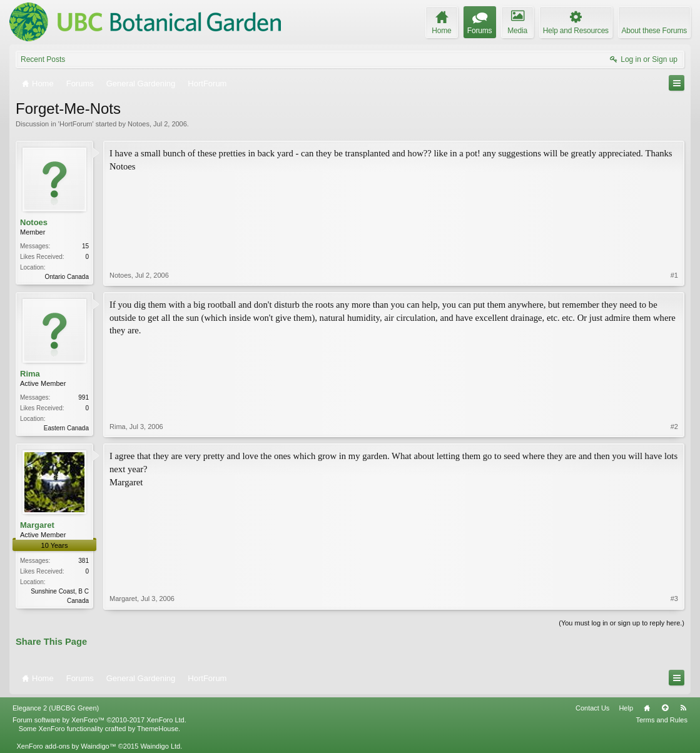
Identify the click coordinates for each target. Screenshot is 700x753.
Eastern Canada (66, 428)
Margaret (37, 525)
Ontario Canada (67, 277)
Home (647, 708)
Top (665, 708)
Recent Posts (43, 59)
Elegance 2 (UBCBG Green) (56, 708)
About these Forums (654, 31)
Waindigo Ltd (160, 746)
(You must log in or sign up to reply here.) (621, 623)
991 (84, 397)
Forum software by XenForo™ (99, 720)
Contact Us (592, 708)
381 (84, 561)
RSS (683, 708)
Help (626, 708)
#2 (674, 427)
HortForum (76, 124)
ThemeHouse (158, 729)
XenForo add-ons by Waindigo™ (66, 746)
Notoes (139, 124)
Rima (30, 374)
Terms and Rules (662, 720)
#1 (674, 275)
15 (85, 246)
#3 (674, 599)
